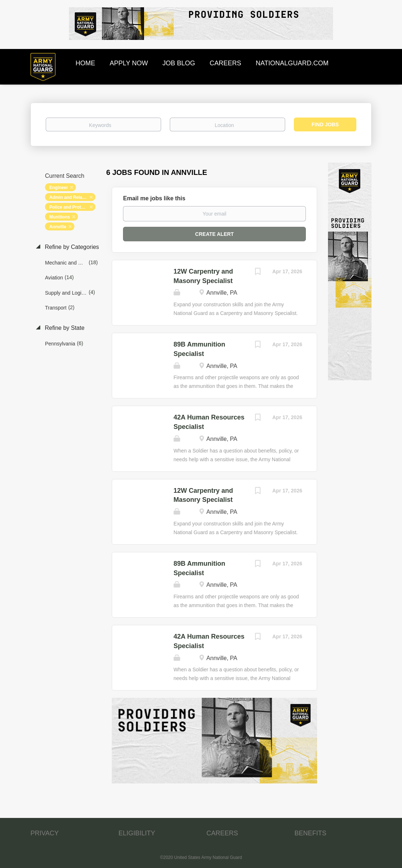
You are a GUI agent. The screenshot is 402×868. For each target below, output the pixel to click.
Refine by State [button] (64, 328)
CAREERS (222, 833)
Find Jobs (325, 124)
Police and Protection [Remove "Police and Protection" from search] (72, 207)
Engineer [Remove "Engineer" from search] (59, 188)
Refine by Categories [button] (71, 247)
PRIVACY (45, 833)
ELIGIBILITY (137, 833)
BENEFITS (311, 833)
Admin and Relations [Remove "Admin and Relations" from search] (71, 197)
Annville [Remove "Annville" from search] (58, 227)
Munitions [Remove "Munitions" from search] (60, 217)
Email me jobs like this (154, 198)
